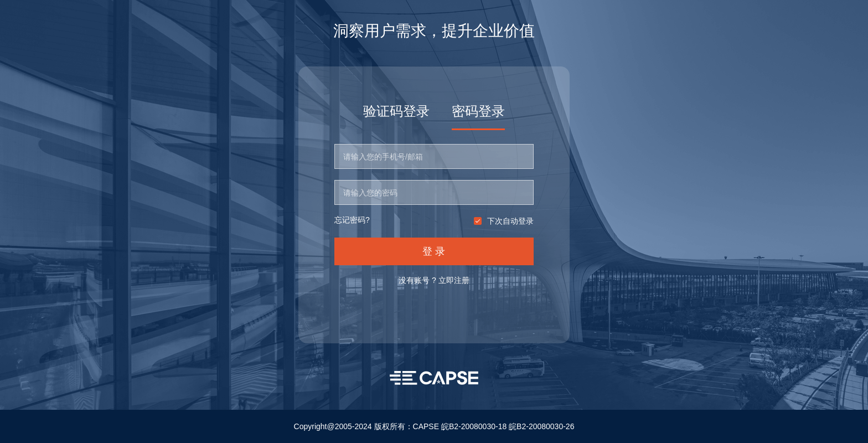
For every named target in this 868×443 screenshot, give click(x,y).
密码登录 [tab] (478, 111)
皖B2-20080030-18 (474, 426)
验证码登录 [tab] (396, 111)
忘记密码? (352, 220)
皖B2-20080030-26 (541, 426)
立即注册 (454, 280)
